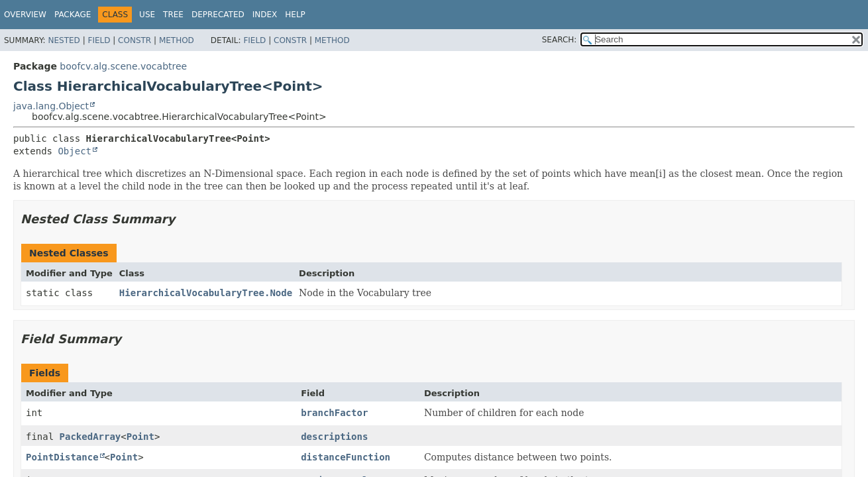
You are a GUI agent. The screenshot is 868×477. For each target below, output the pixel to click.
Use (147, 15)
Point (140, 437)
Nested (64, 40)
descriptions (334, 437)
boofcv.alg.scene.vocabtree (123, 66)
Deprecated (218, 15)
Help (295, 15)
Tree (173, 15)
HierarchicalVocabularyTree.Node (206, 293)
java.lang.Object (51, 106)
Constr (135, 40)
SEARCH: (560, 40)
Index (265, 15)
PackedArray (90, 437)
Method (177, 40)
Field (99, 40)
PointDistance (62, 457)
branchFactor (334, 413)
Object (75, 151)
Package (73, 15)
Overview (25, 15)
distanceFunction (346, 457)
